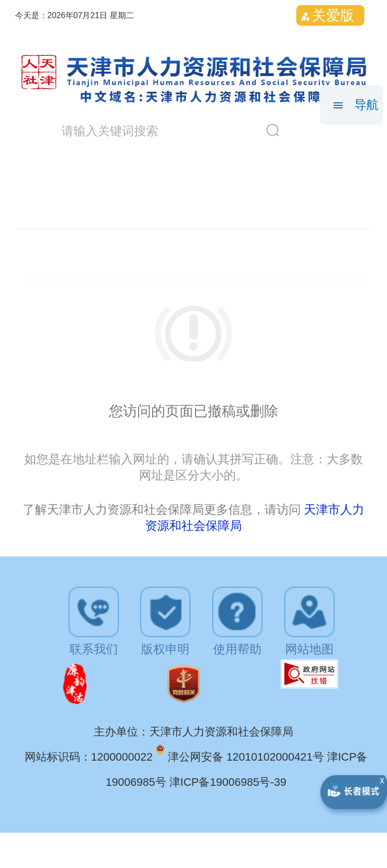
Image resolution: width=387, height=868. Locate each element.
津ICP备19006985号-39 (228, 782)
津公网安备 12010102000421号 (247, 757)
